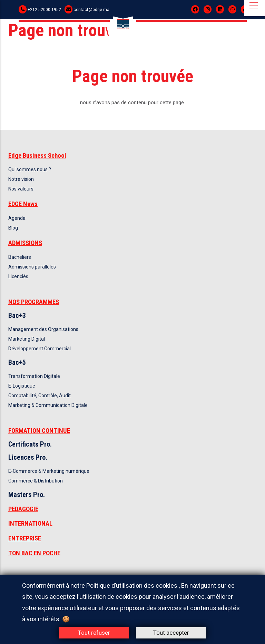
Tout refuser (94, 633)
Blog (13, 228)
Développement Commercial (40, 349)
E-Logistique (22, 386)
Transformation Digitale (34, 376)
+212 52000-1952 (44, 10)
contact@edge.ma (91, 10)
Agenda (17, 218)
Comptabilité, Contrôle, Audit (40, 396)
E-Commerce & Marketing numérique (49, 471)
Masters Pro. (27, 495)
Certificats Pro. (30, 444)
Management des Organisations (43, 329)
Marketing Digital (27, 339)
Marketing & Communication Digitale (48, 405)
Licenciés (18, 276)
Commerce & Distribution (36, 481)
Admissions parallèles (32, 267)
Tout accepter (171, 633)
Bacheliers (20, 257)
